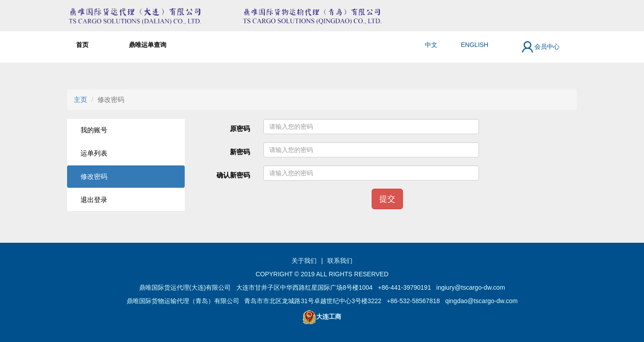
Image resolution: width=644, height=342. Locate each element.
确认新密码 (233, 175)
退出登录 (94, 200)
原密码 (240, 129)
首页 (82, 45)
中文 (431, 45)
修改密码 (94, 176)
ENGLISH (475, 45)
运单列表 (94, 153)
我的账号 (94, 130)
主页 (80, 99)
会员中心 (540, 47)
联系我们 (340, 261)
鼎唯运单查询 (148, 45)
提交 (387, 199)
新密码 (240, 152)
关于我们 (304, 261)
